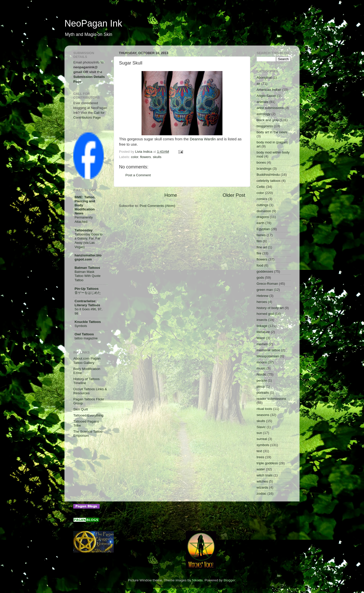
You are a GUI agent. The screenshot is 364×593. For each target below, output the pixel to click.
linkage (262, 326)
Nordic (261, 374)
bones (261, 162)
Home (171, 195)
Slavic (261, 427)
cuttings (263, 205)
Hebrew (263, 296)
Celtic (261, 187)
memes (262, 344)
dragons (263, 217)
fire (259, 253)
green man (265, 290)
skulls (157, 157)
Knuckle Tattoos (88, 322)
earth (260, 223)
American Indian (269, 90)
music (261, 368)
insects (262, 320)
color (135, 157)
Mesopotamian (268, 356)
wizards (262, 487)
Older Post (234, 195)
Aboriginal (264, 78)
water (261, 469)
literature (263, 332)
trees (260, 457)
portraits (263, 393)
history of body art (270, 308)
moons (262, 362)
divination (264, 211)
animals (263, 102)
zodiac (261, 493)
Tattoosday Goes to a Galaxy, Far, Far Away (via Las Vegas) (88, 241)
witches (262, 481)
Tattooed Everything (88, 415)
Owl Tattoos (84, 334)
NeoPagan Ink (93, 23)
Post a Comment (138, 175)
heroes (262, 302)
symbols (263, 445)
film (259, 241)
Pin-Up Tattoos (87, 289)
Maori (261, 338)
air (258, 84)
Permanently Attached (84, 219)
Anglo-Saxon (266, 96)
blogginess (265, 126)
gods (260, 278)
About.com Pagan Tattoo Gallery (87, 360)
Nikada (197, 580)
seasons (263, 415)
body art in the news (272, 132)
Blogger (229, 580)
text (259, 451)
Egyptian (263, 229)
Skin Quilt (81, 409)
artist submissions (270, 108)
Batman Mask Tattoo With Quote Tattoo (88, 276)
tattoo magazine (86, 338)
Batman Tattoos (87, 268)
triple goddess (267, 463)
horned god (265, 314)
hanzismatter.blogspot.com (88, 257)
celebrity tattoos (269, 181)
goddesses (265, 271)
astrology (264, 114)
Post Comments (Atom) (157, 206)
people (262, 380)
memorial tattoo (268, 350)
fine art (262, 247)
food (260, 265)
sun (259, 433)
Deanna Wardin (203, 139)
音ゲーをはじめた (88, 293)
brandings (264, 169)
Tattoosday (84, 230)
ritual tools (264, 409)
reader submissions (271, 399)
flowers (145, 157)
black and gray (268, 120)
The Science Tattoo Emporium (88, 434)
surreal (262, 439)
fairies (261, 235)
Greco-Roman (267, 284)
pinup (261, 387)
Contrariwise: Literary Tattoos (87, 303)
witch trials (265, 475)
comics (262, 199)
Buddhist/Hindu (268, 175)
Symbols (81, 326)
